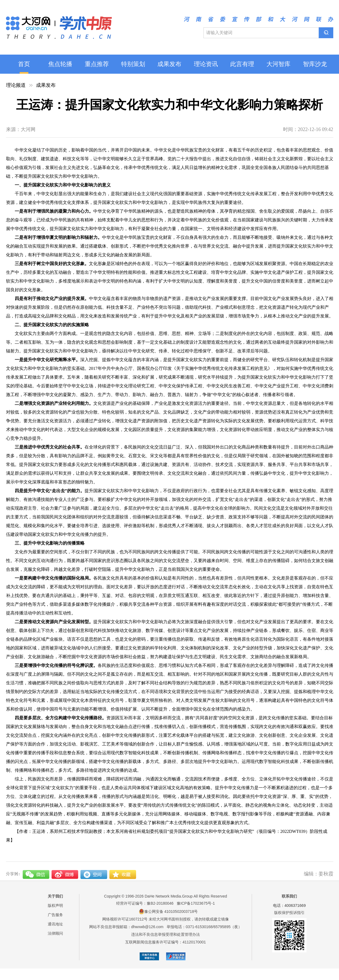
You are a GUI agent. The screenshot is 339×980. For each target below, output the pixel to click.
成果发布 (169, 64)
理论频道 (16, 85)
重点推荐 (97, 64)
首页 (24, 64)
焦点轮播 (60, 64)
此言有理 (242, 64)
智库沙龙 (315, 64)
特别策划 (133, 64)
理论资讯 (206, 64)
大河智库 (278, 64)
